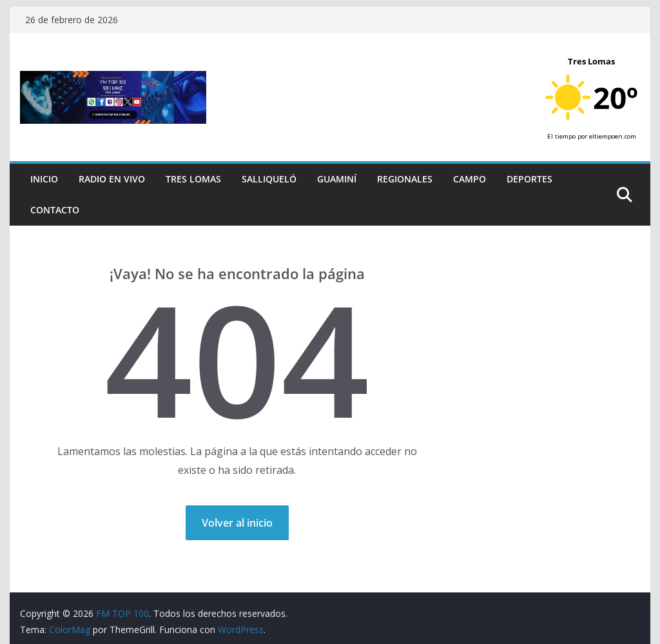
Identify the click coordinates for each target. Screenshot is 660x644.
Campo (470, 179)
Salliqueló (269, 179)
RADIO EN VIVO (112, 179)
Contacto (55, 210)
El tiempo (561, 136)
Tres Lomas (193, 179)
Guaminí (337, 179)
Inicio (44, 179)
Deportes (529, 179)
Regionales (405, 179)
